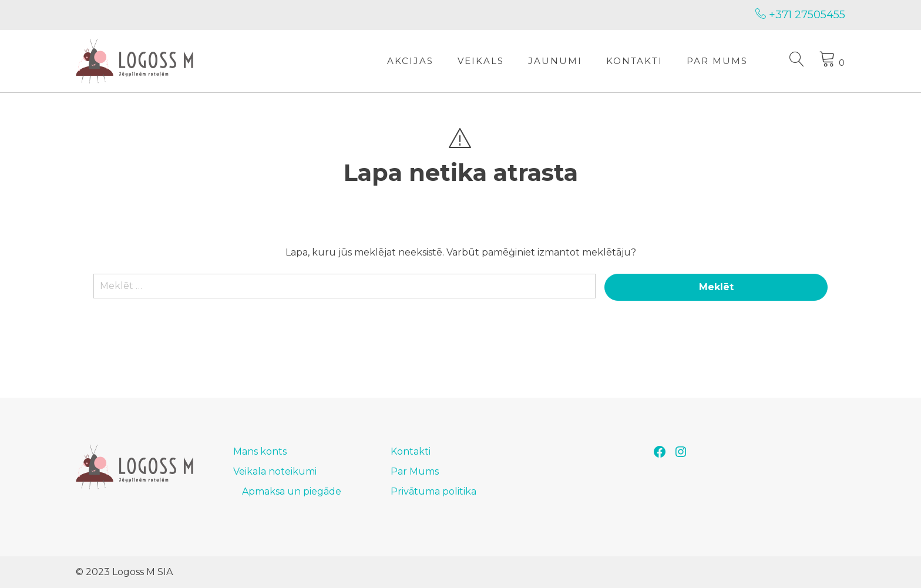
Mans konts (260, 451)
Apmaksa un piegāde (292, 491)
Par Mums (717, 61)
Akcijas (410, 61)
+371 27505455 (800, 15)
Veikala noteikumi (275, 471)
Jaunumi (555, 61)
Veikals (481, 61)
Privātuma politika (433, 491)
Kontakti (634, 61)
